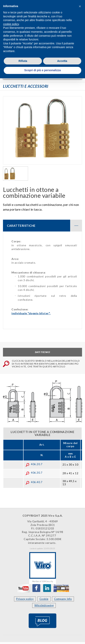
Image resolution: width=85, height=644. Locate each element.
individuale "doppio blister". (31, 313)
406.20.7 (34, 464)
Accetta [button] (62, 61)
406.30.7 (34, 473)
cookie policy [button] (11, 24)
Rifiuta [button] (23, 61)
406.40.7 (34, 482)
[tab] (42, 226)
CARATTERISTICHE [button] (44, 226)
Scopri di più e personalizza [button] (42, 70)
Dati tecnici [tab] (43, 352)
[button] (80, 6)
